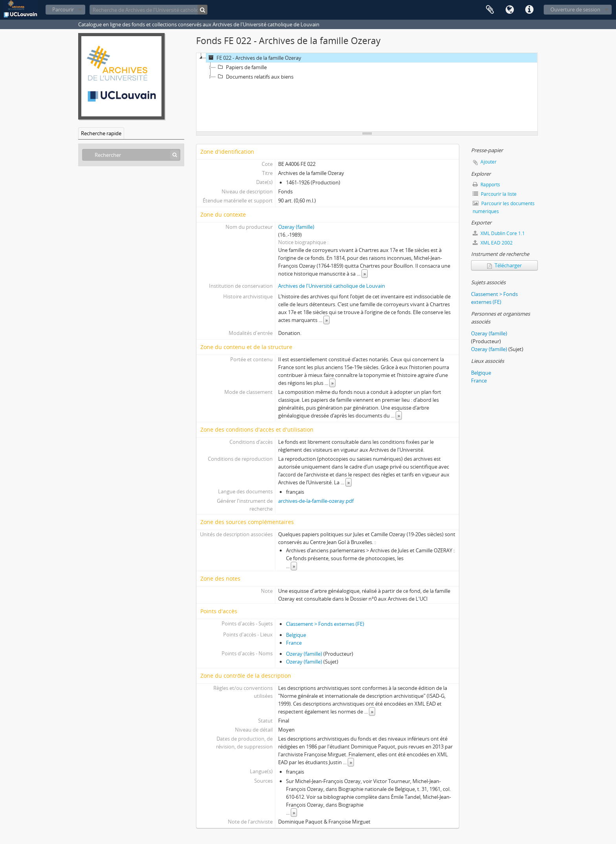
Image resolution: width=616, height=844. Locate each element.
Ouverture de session (575, 9)
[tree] (367, 92)
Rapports (486, 185)
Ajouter (489, 162)
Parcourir (63, 9)
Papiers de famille (241, 67)
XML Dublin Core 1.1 (499, 233)
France (294, 643)
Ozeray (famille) (296, 227)
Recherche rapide (101, 133)
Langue (510, 10)
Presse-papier (490, 10)
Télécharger (504, 265)
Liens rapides (529, 10)
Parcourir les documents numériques (504, 207)
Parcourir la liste (495, 194)
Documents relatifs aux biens (255, 77)
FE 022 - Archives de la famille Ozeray (254, 58)
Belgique (296, 635)
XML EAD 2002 (493, 243)
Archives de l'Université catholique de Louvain (332, 286)
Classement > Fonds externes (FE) (325, 624)
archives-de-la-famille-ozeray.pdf (316, 501)
